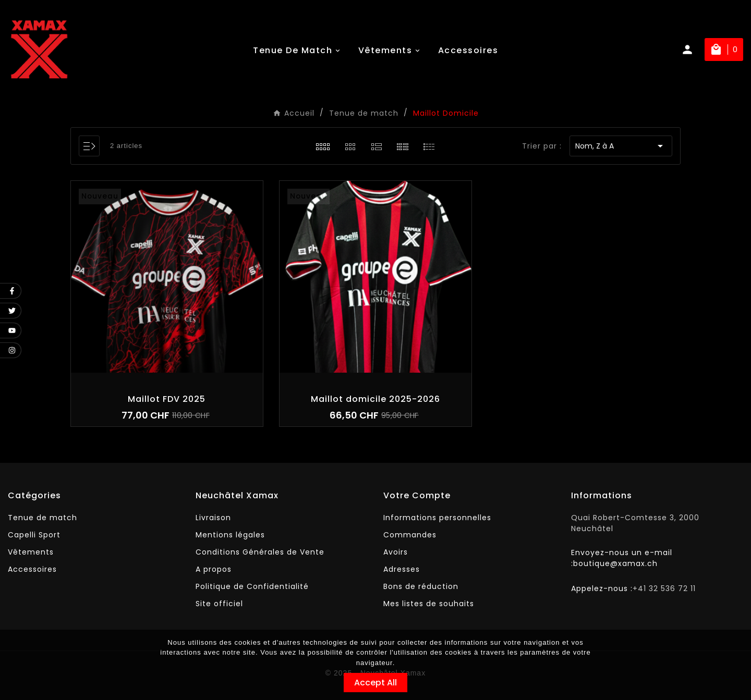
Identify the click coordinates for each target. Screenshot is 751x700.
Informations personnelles (437, 518)
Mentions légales (230, 535)
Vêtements (31, 552)
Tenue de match (43, 518)
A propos (214, 569)
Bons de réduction (421, 586)
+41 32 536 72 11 (664, 588)
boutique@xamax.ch (615, 563)
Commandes (410, 535)
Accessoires (32, 569)
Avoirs (396, 552)
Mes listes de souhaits (429, 604)
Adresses (402, 569)
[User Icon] (693, 50)
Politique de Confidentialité (252, 586)
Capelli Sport (34, 535)
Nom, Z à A (621, 146)
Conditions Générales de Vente (260, 552)
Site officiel (219, 604)
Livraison (213, 518)
